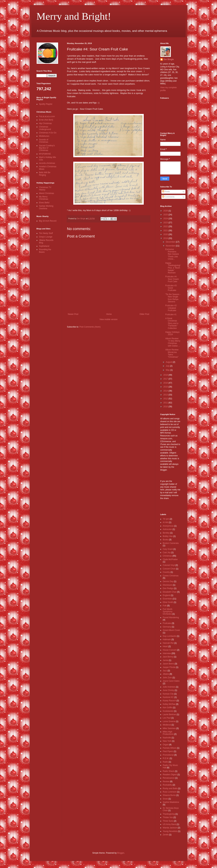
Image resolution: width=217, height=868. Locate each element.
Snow (165, 799)
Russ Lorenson (170, 792)
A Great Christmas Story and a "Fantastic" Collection (172, 323)
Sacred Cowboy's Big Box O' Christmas (47, 148)
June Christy (168, 690)
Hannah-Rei (168, 643)
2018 (166, 375)
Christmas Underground (45, 128)
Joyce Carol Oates (171, 681)
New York (167, 741)
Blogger (121, 853)
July (168, 366)
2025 (166, 215)
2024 (166, 219)
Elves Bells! (44, 203)
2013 (166, 395)
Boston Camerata (171, 543)
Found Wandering (171, 617)
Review (166, 782)
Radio (165, 762)
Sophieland (44, 246)
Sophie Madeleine (171, 802)
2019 (166, 238)
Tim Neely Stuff (46, 233)
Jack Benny (168, 657)
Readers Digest (170, 775)
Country (166, 572)
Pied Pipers (168, 751)
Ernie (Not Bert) (46, 120)
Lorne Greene (169, 721)
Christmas (167, 556)
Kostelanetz (168, 711)
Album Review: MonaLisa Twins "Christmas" (172, 353)
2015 (166, 387)
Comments (168, 197)
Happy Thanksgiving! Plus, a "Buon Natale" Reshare (173, 268)
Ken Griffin (167, 708)
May (168, 370)
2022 (166, 226)
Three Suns (168, 821)
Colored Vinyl (169, 565)
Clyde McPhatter (170, 559)
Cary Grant (168, 549)
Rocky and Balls (170, 788)
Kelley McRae (169, 704)
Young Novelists (170, 831)
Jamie (165, 660)
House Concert (170, 650)
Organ (166, 745)
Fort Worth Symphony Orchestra (168, 612)
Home (109, 314)
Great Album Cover (171, 630)
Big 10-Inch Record (48, 221)
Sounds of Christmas (44, 141)
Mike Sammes (169, 728)
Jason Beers (168, 664)
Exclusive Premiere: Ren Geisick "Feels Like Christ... (172, 254)
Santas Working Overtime (46, 207)
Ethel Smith (168, 602)
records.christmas (47, 163)
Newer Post (73, 314)
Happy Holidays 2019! (172, 333)
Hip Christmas (45, 123)
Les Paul (167, 718)
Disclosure (167, 585)
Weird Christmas (46, 193)
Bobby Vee (168, 536)
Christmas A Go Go (48, 133)
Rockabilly (167, 785)
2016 (166, 383)
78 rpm (166, 519)
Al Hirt (166, 522)
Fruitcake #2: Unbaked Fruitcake (171, 308)
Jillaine (166, 674)
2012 (166, 399)
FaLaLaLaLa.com (47, 116)
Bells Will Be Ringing (45, 174)
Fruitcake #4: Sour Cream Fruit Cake (172, 279)
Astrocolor (167, 529)
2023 (166, 223)
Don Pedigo (168, 588)
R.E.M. (166, 758)
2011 (166, 403)
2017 (166, 379)
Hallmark (167, 639)
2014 (166, 391)
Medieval (167, 725)
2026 (166, 211)
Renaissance (169, 778)
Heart (165, 646)
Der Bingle (169, 59)
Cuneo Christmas (171, 576)
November (171, 246)
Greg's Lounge (46, 237)
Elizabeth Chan (170, 592)
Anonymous (168, 526)
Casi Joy (167, 552)
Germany (167, 627)
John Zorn (167, 678)
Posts (166, 192)
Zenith (166, 835)
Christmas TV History (45, 189)
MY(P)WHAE (45, 154)
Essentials (167, 599)
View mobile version (109, 319)
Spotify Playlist (46, 104)
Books (166, 540)
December (171, 242)
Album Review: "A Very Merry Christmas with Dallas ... (173, 342)
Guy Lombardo (169, 636)
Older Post (144, 314)
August (169, 362)
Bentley (166, 533)
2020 (166, 234)
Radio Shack (169, 771)
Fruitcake (167, 623)
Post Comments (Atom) (90, 327)
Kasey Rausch (169, 701)
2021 (166, 231)
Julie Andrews (169, 687)
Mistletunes (44, 136)
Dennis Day (168, 581)
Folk (165, 606)
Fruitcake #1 (171, 314)
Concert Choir (169, 569)
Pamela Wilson (170, 748)
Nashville (167, 738)
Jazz (165, 671)
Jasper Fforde (169, 667)
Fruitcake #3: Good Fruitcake (171, 288)
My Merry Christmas (44, 198)
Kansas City (168, 694)
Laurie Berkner (169, 714)
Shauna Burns (169, 795)
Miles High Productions (168, 733)
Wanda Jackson (170, 828)
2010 (166, 407)
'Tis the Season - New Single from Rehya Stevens (173, 298)
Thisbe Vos (168, 817)
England (166, 595)
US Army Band (169, 824)
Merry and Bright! (74, 16)
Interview (167, 653)
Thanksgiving (169, 814)
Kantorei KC (168, 697)
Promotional (168, 755)
